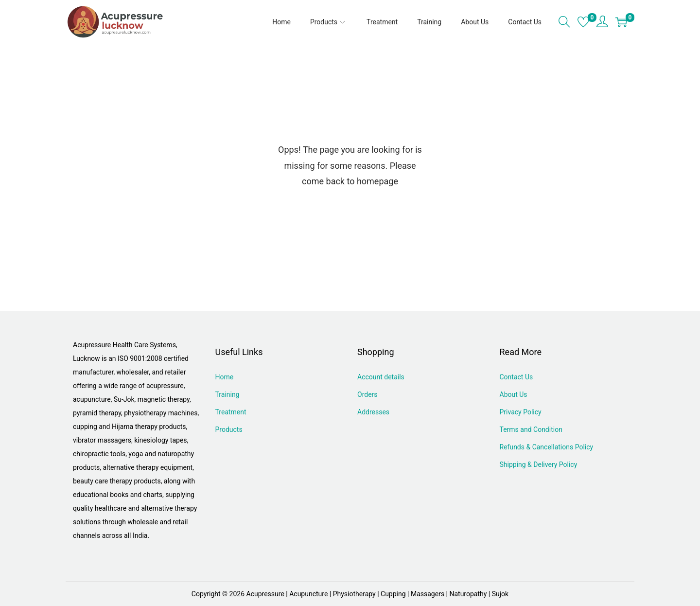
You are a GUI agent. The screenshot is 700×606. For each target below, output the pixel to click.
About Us (514, 394)
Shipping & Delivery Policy (539, 464)
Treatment (231, 412)
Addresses (373, 412)
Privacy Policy (521, 412)
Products (229, 429)
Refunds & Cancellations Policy (547, 447)
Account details (381, 377)
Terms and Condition (531, 429)
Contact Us (516, 377)
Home (225, 377)
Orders (367, 394)
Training (227, 394)
